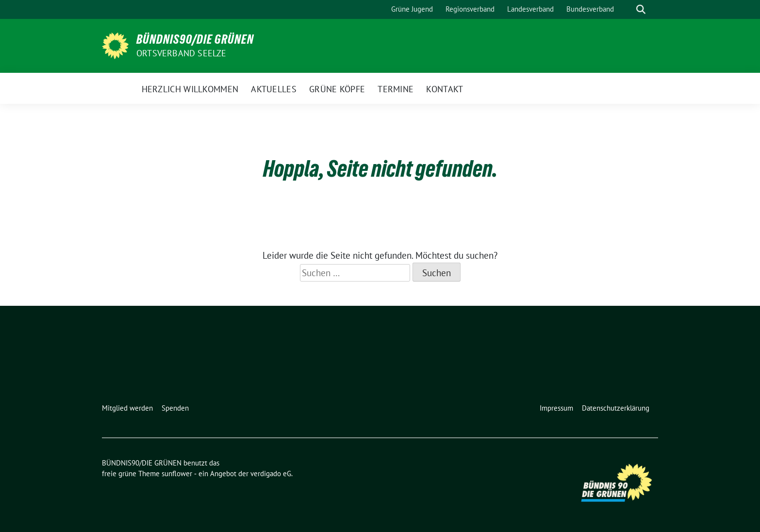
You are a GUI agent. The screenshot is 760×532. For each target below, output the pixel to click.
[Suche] (627, 9)
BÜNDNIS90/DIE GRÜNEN (195, 39)
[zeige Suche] (641, 9)
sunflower (177, 474)
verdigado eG (271, 474)
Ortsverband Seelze (182, 53)
